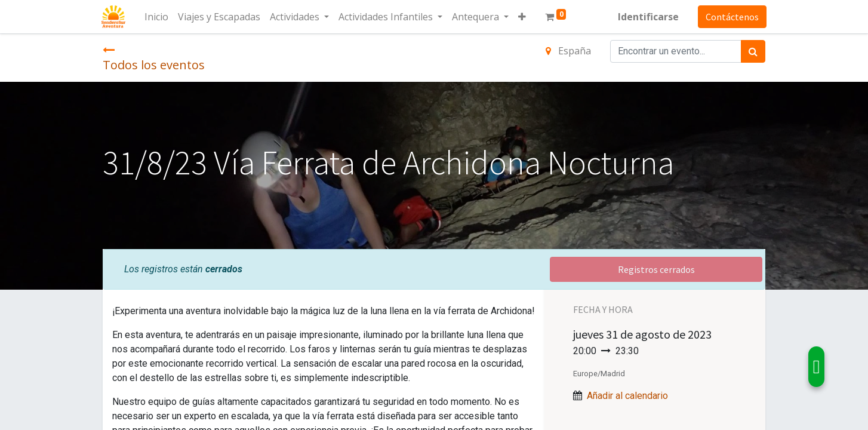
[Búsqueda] (753, 51)
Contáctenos (731, 17)
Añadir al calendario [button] (627, 396)
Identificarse (647, 17)
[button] (523, 17)
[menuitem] (158, 17)
